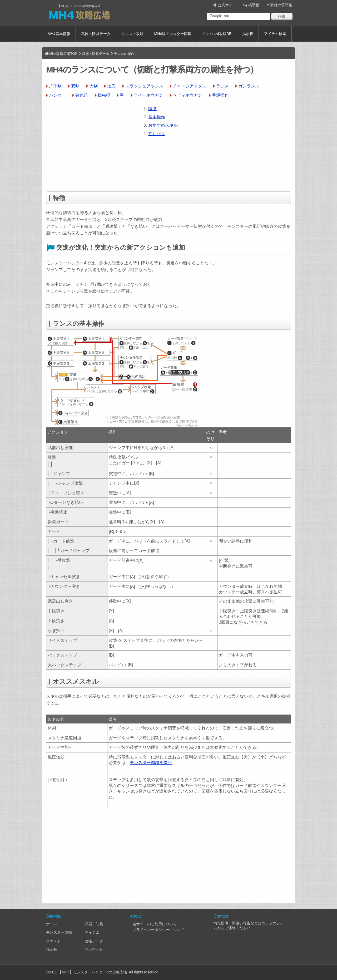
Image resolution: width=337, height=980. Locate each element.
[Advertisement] (90, 142)
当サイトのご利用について (155, 924)
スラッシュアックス (144, 86)
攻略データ (94, 941)
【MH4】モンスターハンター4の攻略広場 (92, 972)
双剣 (75, 86)
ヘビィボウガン (187, 95)
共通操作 (220, 95)
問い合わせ (94, 949)
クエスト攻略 (132, 34)
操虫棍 (104, 95)
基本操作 (157, 117)
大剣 (93, 86)
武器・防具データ (96, 34)
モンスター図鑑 (59, 932)
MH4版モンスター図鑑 (173, 34)
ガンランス (249, 86)
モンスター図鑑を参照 (151, 763)
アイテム (92, 932)
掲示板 (254, 5)
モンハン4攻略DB (217, 34)
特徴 (152, 109)
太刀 (111, 86)
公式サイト (227, 5)
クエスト (53, 941)
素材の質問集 (281, 5)
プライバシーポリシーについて (158, 930)
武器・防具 (94, 924)
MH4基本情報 (59, 34)
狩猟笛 (82, 95)
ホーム (52, 924)
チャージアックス (190, 86)
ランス (222, 86)
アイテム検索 (275, 34)
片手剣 (55, 86)
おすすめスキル (163, 125)
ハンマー (57, 95)
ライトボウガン (148, 95)
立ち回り (157, 134)
